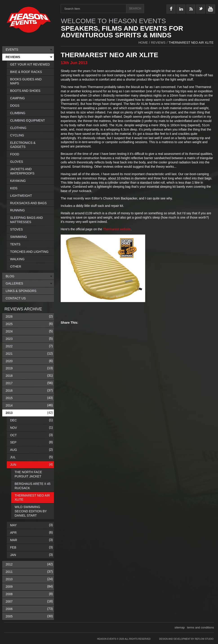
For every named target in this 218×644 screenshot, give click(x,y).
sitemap (180, 627)
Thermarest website (117, 229)
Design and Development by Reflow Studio (186, 639)
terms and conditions (200, 627)
